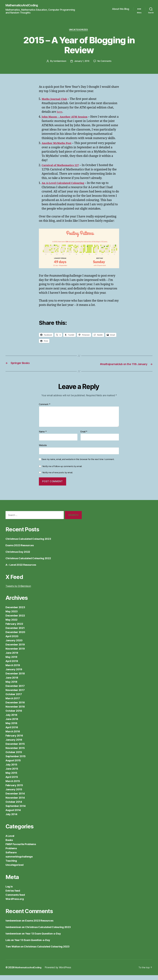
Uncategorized (79, 30)
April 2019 (12, 666)
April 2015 (12, 782)
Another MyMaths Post (58, 148)
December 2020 (15, 637)
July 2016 (11, 720)
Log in (9, 891)
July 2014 (11, 819)
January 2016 (14, 745)
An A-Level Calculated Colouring (65, 188)
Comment (45, 409)
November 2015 (15, 753)
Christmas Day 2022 (18, 557)
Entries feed (13, 895)
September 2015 (16, 761)
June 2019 (12, 658)
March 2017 (13, 703)
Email (84, 436)
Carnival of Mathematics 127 (62, 170)
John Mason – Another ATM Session (67, 118)
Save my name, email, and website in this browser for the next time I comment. (78, 464)
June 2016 (12, 724)
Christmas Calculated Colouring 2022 (28, 563)
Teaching (11, 866)
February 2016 (14, 740)
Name (43, 436)
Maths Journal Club (56, 100)
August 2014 (13, 815)
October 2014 (14, 807)
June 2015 (12, 774)
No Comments (105, 62)
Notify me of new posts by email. (58, 477)
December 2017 (15, 691)
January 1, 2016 (82, 62)
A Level (10, 841)
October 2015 (14, 757)
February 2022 (14, 629)
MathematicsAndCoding (24, 6)
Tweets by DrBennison (18, 591)
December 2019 (15, 649)
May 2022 (11, 625)
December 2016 (15, 707)
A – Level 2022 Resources (21, 570)
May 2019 (11, 662)
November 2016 (15, 711)
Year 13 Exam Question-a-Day (43, 938)
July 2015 (11, 769)
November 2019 (15, 653)
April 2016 (12, 732)
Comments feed (15, 900)
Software (11, 857)
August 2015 (13, 765)
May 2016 (11, 728)
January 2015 (14, 794)
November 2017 (15, 695)
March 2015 (13, 786)
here (60, 113)
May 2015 (11, 778)
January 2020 (14, 645)
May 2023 (12, 616)
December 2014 (15, 798)
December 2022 (15, 620)
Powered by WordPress (61, 972)
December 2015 (15, 749)
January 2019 (14, 674)
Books (9, 845)
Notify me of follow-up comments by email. (62, 471)
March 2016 (13, 736)
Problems (11, 853)
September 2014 (16, 811)
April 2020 (12, 641)
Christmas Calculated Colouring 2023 (28, 544)
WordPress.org (15, 904)
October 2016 (14, 716)
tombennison (59, 62)
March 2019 (13, 670)
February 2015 (14, 790)
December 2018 (15, 678)
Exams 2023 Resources (20, 550)
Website (43, 450)
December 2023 (15, 612)
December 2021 (15, 633)
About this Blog (121, 9)
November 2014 (15, 803)
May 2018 (11, 687)
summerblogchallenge (19, 861)
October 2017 (14, 699)
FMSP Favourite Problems (21, 849)
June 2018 (12, 682)
